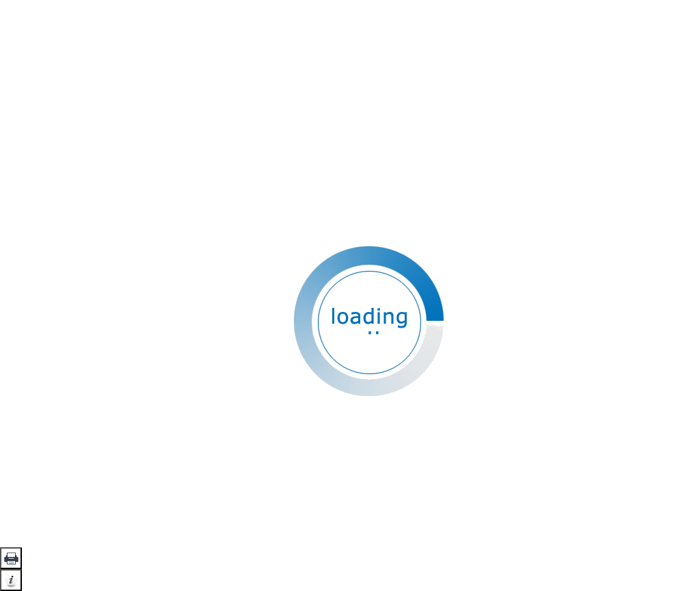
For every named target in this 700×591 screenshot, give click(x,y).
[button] (11, 558)
